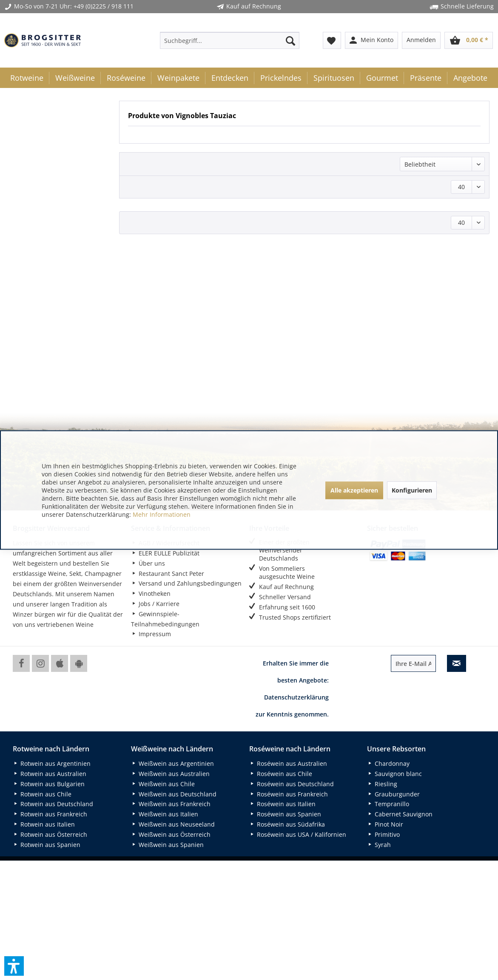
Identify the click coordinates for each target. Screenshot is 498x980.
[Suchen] (290, 40)
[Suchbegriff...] (230, 40)
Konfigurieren (412, 490)
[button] (14, 966)
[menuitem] (230, 40)
